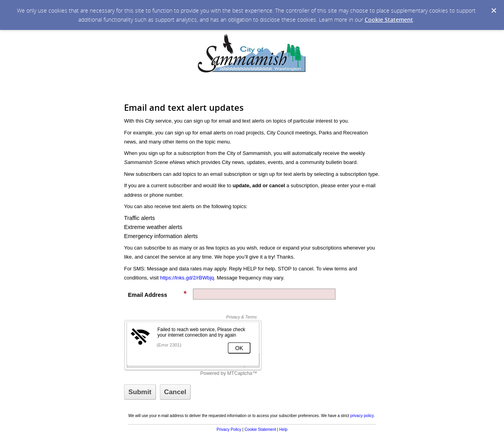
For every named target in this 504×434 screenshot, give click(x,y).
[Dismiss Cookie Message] (494, 11)
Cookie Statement (389, 20)
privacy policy (362, 416)
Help (283, 429)
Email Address (157, 294)
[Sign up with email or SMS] (140, 392)
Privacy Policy (229, 429)
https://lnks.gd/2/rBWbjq (187, 278)
